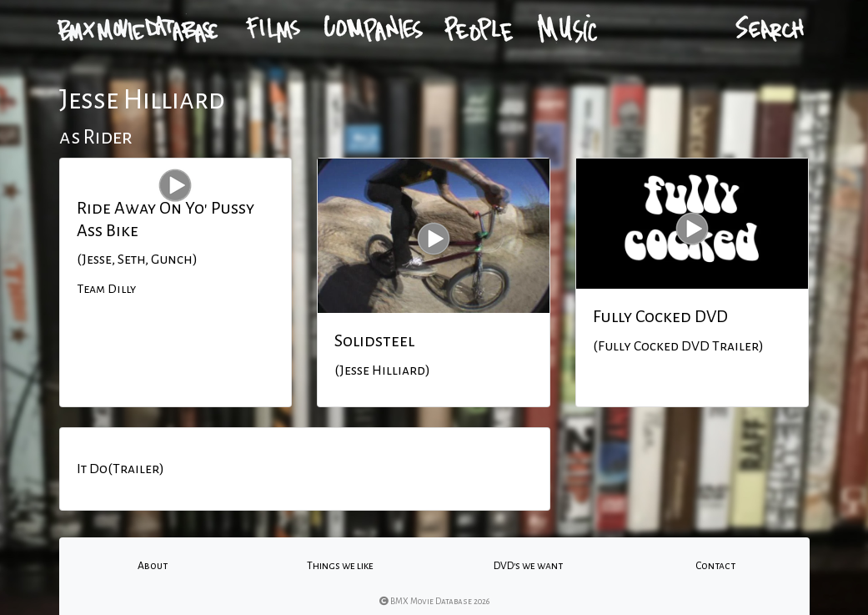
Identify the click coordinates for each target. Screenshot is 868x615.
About (153, 566)
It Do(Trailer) (120, 469)
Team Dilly (106, 289)
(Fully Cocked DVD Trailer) (678, 346)
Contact (715, 566)
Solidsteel (374, 340)
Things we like (340, 566)
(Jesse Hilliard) (382, 371)
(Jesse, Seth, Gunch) (137, 260)
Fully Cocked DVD (660, 316)
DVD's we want (528, 566)
